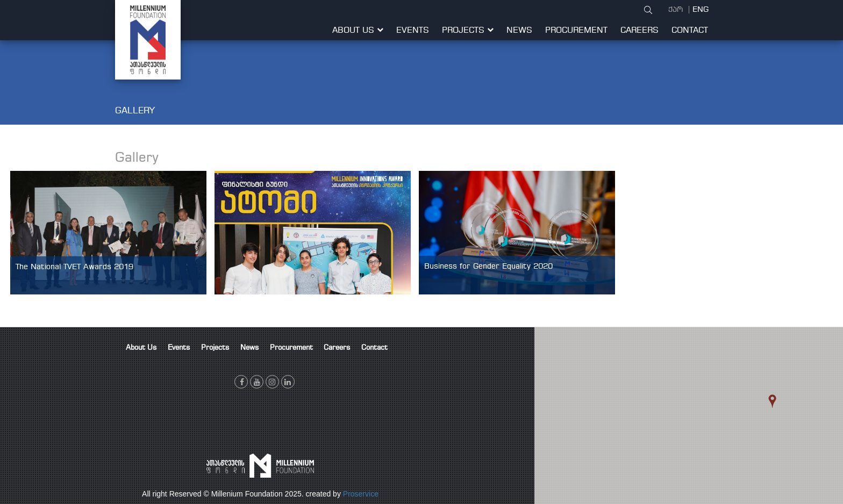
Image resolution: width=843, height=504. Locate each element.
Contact (690, 31)
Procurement (576, 31)
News (519, 31)
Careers (640, 31)
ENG (701, 10)
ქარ (677, 10)
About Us (358, 31)
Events (413, 31)
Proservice (361, 494)
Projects (468, 31)
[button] (787, 411)
